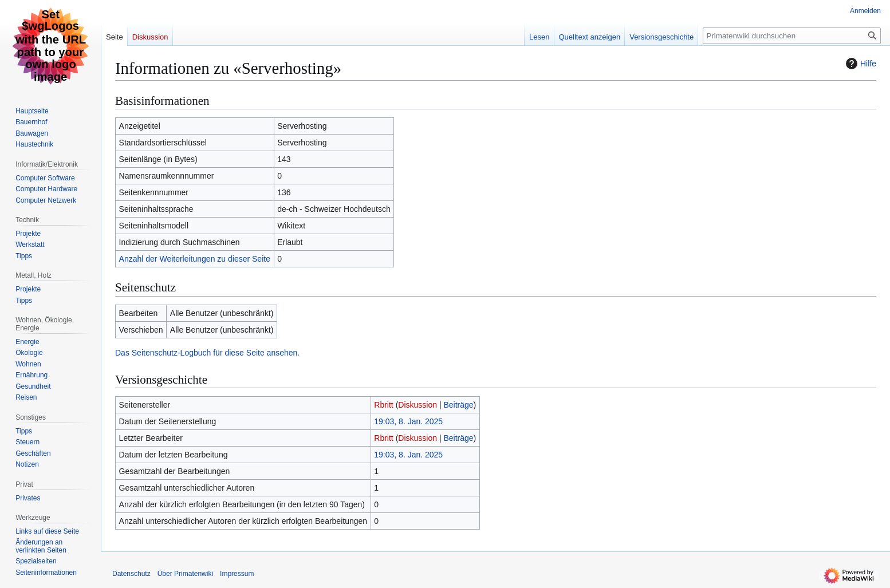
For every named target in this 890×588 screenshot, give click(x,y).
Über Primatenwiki (185, 574)
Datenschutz (131, 574)
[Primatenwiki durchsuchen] (792, 36)
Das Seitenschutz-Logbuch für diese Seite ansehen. (207, 353)
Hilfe (860, 64)
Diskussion (418, 405)
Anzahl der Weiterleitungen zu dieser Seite (195, 259)
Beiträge (458, 405)
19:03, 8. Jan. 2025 (408, 421)
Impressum (237, 574)
